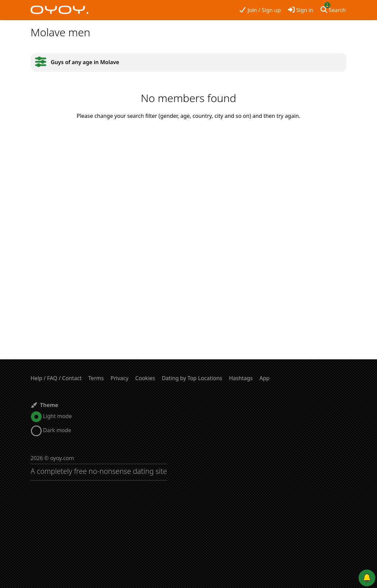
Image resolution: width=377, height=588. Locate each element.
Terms (96, 378)
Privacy (119, 378)
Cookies (145, 378)
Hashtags (241, 378)
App (264, 378)
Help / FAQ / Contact (56, 378)
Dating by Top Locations (192, 378)
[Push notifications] (367, 578)
